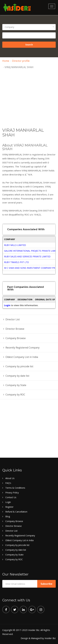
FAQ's (8, 483)
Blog (8, 516)
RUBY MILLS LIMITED (15, 245)
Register (9, 507)
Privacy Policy (12, 493)
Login (7, 305)
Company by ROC (15, 395)
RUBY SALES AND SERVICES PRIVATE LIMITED (27, 256)
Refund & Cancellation (16, 512)
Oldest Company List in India (22, 357)
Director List (13, 319)
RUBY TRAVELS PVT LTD (16, 262)
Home (6, 61)
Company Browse (16, 338)
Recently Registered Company (23, 348)
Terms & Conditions (15, 488)
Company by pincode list (19, 366)
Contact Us (11, 497)
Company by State (16, 385)
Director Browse (15, 329)
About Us (10, 478)
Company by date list (17, 376)
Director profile (21, 61)
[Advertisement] (29, 105)
